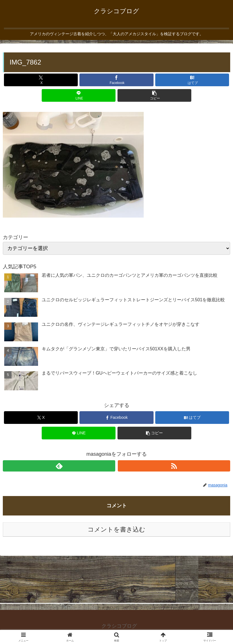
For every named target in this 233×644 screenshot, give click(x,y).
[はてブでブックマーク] (192, 80)
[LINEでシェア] (79, 95)
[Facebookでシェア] (116, 80)
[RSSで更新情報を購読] (174, 466)
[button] (154, 95)
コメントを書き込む (116, 529)
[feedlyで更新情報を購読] (59, 466)
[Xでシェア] (41, 80)
